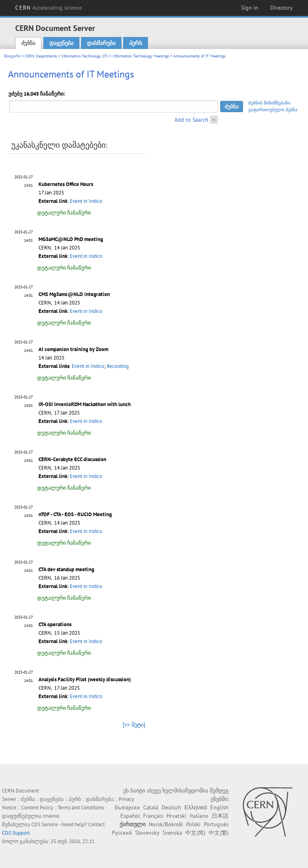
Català (151, 807)
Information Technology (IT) (85, 56)
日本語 (220, 816)
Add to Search (191, 120)
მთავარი (12, 56)
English (219, 807)
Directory (282, 8)
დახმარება (101, 43)
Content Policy (37, 808)
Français (153, 816)
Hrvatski (176, 816)
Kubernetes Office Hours (66, 184)
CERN (49, 8)
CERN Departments (41, 56)
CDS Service (45, 824)
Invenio (51, 816)
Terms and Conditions (81, 808)
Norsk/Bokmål (166, 824)
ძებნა (28, 43)
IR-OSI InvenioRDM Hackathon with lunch (85, 404)
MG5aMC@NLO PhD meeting (71, 239)
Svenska (172, 833)
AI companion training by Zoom (73, 349)
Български (127, 807)
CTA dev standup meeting (66, 569)
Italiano (199, 816)
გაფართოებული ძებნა (273, 110)
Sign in (250, 8)
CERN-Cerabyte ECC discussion (72, 459)
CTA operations (55, 624)
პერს (136, 43)
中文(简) (195, 833)
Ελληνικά (196, 807)
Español (130, 816)
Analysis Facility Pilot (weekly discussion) (85, 679)
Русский (122, 833)
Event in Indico (86, 201)
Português (216, 824)
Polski (193, 824)
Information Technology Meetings (141, 56)
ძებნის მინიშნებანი (269, 103)
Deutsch (171, 807)
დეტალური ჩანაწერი (64, 213)
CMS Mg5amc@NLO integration (74, 294)
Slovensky (147, 833)
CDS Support (16, 833)
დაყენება (61, 43)
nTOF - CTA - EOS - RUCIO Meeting (75, 514)
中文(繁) (219, 833)
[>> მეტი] (134, 725)
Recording (118, 366)
